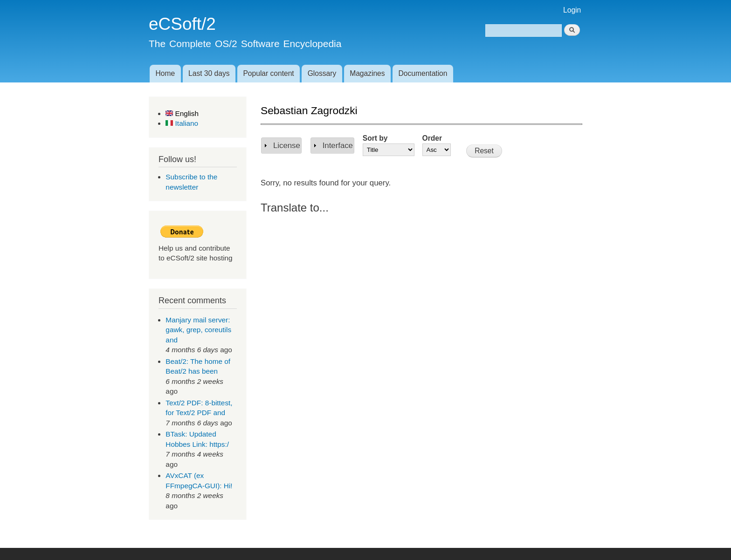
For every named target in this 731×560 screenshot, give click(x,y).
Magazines (367, 73)
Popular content (268, 73)
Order (432, 138)
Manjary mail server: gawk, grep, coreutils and (198, 330)
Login (572, 10)
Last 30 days (209, 73)
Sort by (375, 138)
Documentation (423, 73)
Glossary (322, 73)
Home (165, 73)
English (182, 113)
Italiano (182, 123)
